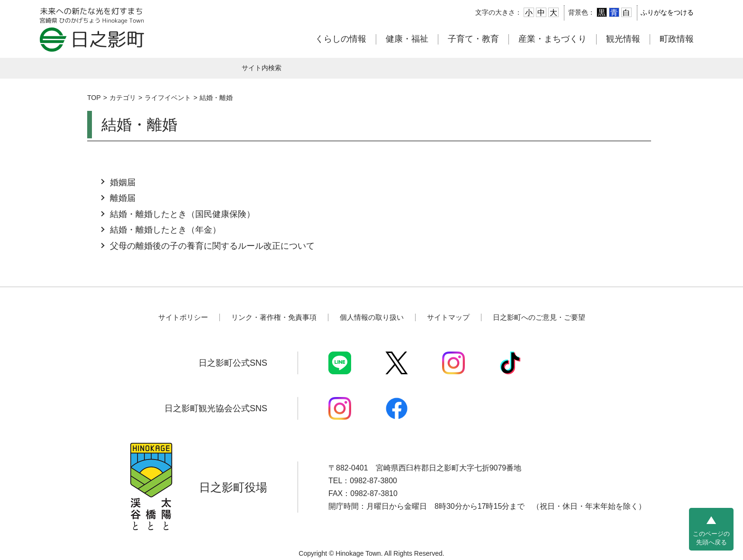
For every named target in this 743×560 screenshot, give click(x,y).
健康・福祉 (407, 39)
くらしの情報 (341, 39)
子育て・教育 (473, 39)
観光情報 (623, 39)
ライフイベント (168, 98)
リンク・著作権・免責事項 (274, 317)
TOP (94, 98)
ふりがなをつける (667, 12)
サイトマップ (448, 317)
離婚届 (123, 198)
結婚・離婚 (216, 98)
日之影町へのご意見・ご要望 (539, 317)
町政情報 (677, 39)
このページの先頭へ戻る (711, 538)
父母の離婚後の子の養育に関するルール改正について (212, 246)
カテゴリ (123, 98)
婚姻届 (123, 182)
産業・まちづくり (553, 39)
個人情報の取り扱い (372, 317)
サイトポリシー (183, 317)
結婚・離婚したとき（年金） (165, 230)
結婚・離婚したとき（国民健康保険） (182, 214)
